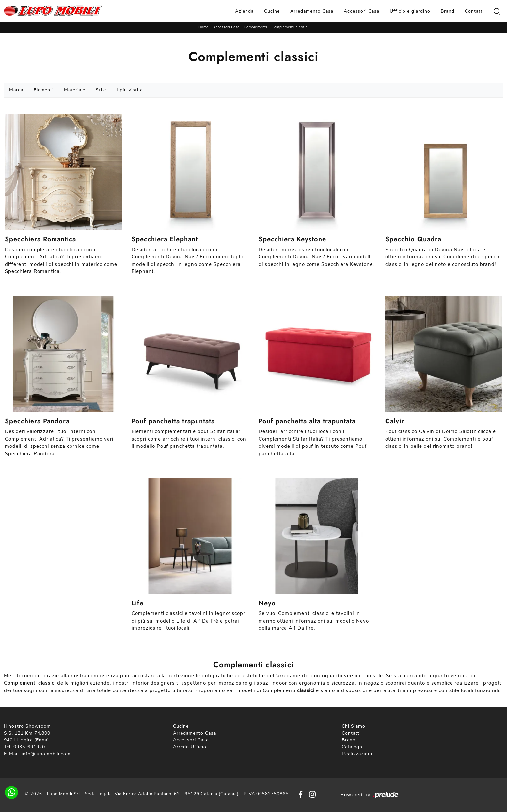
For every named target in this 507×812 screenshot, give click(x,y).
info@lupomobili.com (46, 754)
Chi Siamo (354, 726)
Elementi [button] (44, 90)
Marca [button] (16, 90)
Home (204, 27)
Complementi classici (290, 27)
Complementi (256, 27)
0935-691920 (29, 747)
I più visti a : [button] (131, 90)
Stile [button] (101, 90)
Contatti (474, 11)
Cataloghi (353, 747)
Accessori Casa (362, 11)
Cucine (272, 11)
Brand (448, 11)
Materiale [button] (75, 90)
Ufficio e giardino (410, 11)
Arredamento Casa (312, 11)
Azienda (244, 11)
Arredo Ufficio (190, 747)
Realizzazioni (357, 754)
